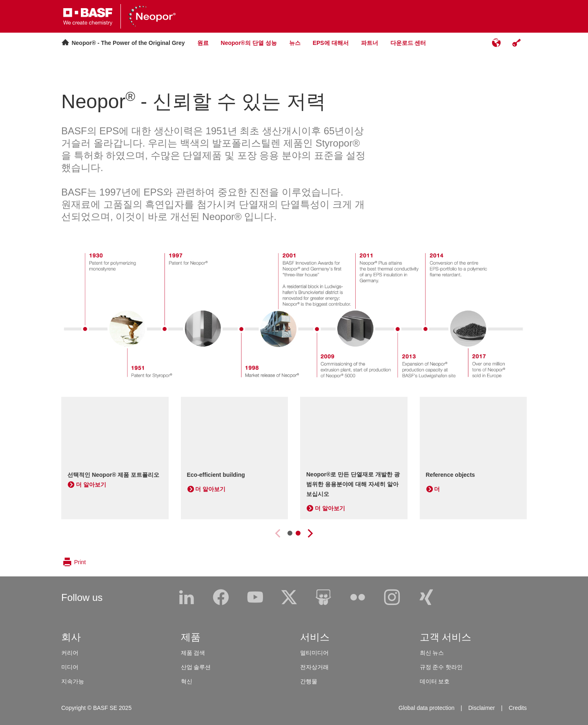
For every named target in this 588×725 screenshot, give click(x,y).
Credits (518, 708)
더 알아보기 (91, 485)
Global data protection (427, 708)
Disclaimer (482, 708)
